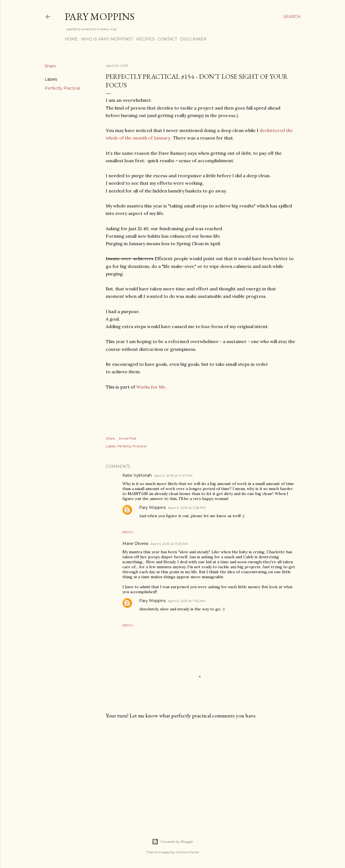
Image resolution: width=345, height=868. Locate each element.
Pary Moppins (100, 17)
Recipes (145, 39)
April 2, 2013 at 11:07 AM (173, 475)
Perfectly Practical (62, 88)
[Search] (292, 17)
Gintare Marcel (187, 852)
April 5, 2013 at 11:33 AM (169, 544)
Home (71, 39)
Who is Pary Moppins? (107, 39)
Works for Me (151, 387)
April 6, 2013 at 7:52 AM (187, 601)
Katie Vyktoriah (137, 475)
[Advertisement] (200, 772)
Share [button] (50, 66)
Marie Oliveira (135, 544)
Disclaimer (193, 39)
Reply (128, 532)
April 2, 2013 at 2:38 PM (187, 508)
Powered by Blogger (173, 842)
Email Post (128, 438)
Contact (167, 39)
